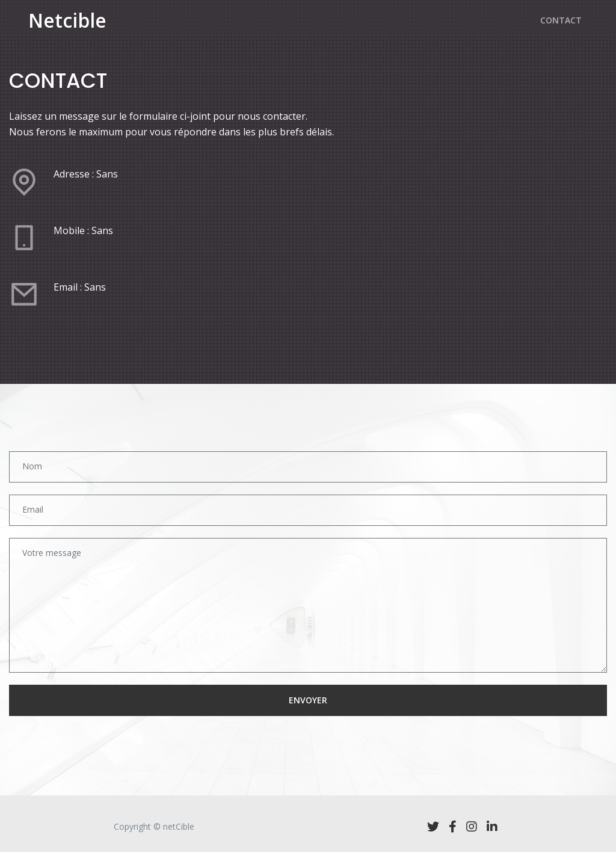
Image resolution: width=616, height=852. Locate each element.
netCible (179, 826)
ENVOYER (308, 700)
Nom (32, 466)
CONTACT (561, 27)
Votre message (52, 553)
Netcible (67, 27)
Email (33, 509)
